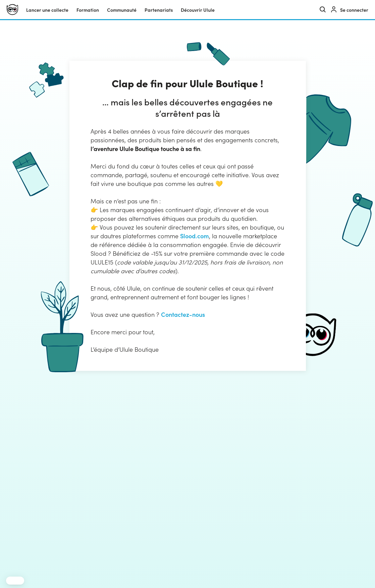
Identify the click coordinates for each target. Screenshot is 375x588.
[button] (15, 581)
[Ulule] (12, 10)
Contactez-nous (183, 314)
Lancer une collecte (47, 10)
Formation (88, 10)
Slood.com (195, 236)
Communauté (122, 10)
